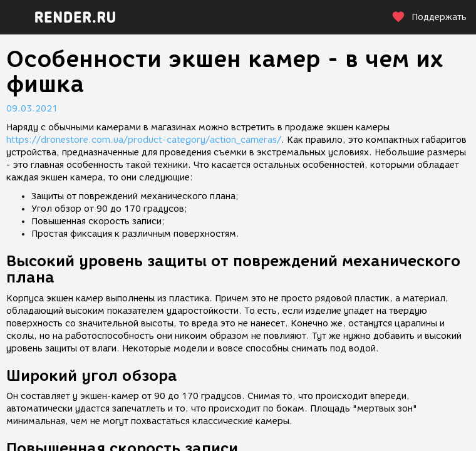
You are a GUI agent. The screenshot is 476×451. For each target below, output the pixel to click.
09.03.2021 (32, 109)
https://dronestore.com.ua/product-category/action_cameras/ (144, 140)
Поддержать (429, 17)
